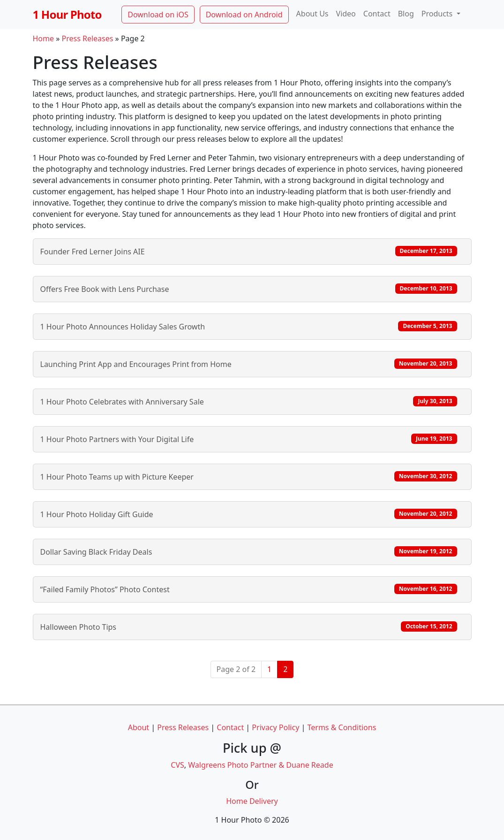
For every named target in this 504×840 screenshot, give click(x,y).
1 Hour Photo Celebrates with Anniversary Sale (249, 401)
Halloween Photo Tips (249, 627)
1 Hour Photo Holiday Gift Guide (249, 514)
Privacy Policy (275, 727)
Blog (406, 14)
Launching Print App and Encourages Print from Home (249, 364)
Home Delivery (252, 801)
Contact (377, 14)
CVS (177, 765)
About (139, 727)
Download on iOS (158, 15)
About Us (312, 14)
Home (44, 38)
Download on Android (244, 15)
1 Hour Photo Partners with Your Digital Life (249, 439)
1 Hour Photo (67, 14)
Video (346, 14)
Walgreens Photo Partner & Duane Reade (260, 765)
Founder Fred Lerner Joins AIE (249, 251)
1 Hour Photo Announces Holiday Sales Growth (249, 326)
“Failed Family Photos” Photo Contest (249, 589)
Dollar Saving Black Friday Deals (249, 552)
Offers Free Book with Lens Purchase (249, 289)
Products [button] (438, 14)
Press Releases (88, 38)
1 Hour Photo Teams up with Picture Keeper (249, 477)
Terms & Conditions (342, 727)
